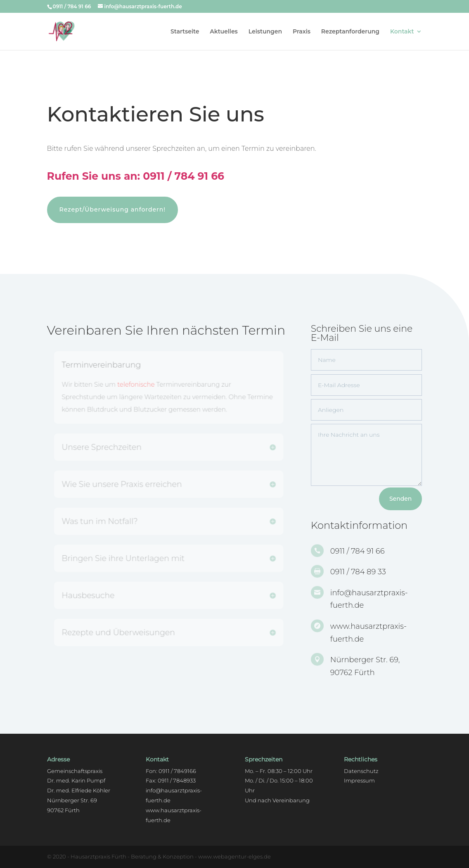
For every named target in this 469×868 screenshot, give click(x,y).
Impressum (359, 780)
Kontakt (402, 32)
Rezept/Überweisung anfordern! (113, 209)
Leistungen (265, 32)
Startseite (185, 32)
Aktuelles (224, 32)
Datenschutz (361, 771)
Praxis (302, 32)
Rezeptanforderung (350, 32)
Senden (400, 499)
